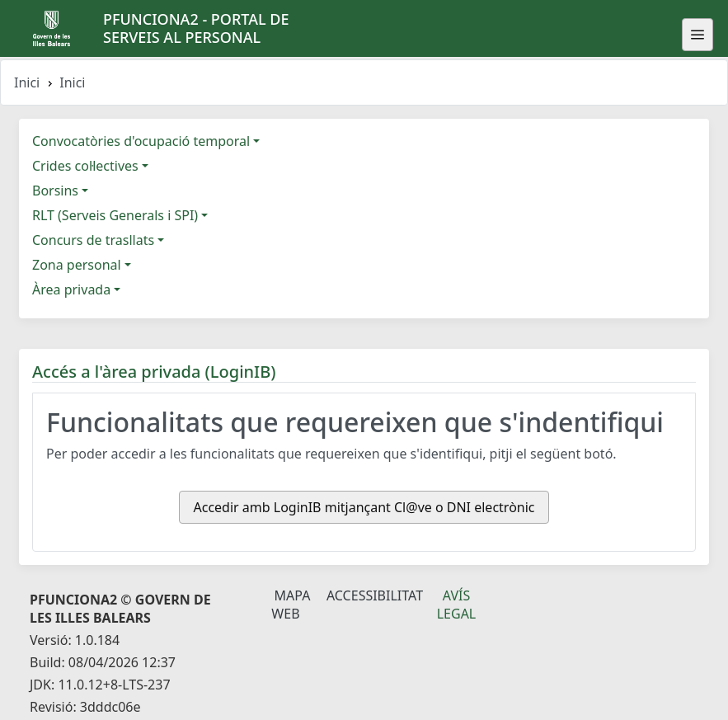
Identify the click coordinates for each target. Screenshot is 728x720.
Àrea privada (71, 289)
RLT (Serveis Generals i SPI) (115, 215)
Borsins (55, 191)
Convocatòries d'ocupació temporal (141, 141)
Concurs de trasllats (93, 240)
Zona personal (77, 265)
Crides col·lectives (85, 166)
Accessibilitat (375, 595)
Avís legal (457, 605)
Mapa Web (291, 605)
